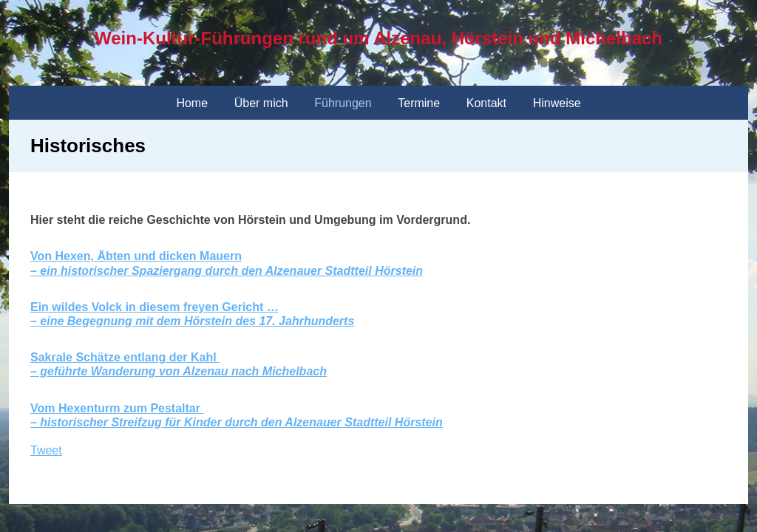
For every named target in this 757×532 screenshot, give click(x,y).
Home (192, 103)
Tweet (46, 450)
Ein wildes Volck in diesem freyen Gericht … (155, 307)
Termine (419, 103)
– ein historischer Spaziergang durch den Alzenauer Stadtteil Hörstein (227, 271)
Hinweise (557, 103)
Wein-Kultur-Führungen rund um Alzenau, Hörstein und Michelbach (378, 38)
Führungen (343, 103)
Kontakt (486, 103)
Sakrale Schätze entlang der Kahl (125, 357)
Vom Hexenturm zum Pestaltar (117, 408)
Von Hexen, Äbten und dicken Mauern (136, 256)
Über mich (261, 103)
